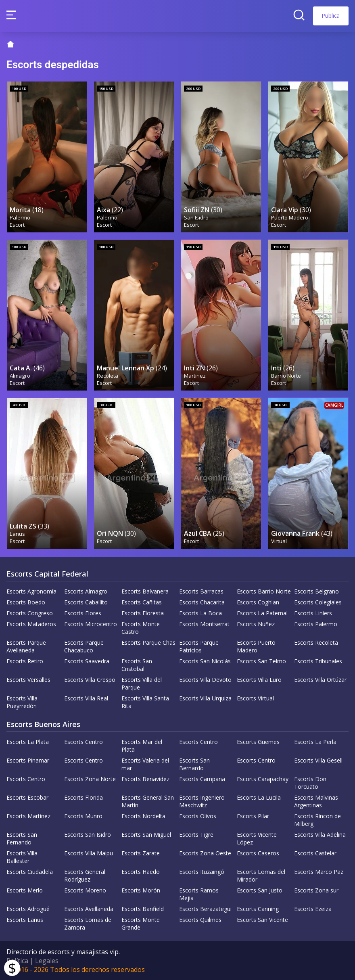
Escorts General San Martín (148, 801)
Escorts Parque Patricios (199, 646)
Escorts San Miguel (146, 835)
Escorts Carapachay (263, 779)
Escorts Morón (141, 890)
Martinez (195, 376)
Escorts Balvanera (145, 591)
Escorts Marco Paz (319, 872)
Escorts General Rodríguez (85, 876)
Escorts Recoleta (316, 643)
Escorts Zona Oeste (205, 853)
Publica (331, 16)
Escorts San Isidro (88, 835)
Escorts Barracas (201, 591)
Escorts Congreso (30, 613)
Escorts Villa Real (86, 698)
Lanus (17, 534)
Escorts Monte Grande (141, 924)
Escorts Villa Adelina (320, 835)
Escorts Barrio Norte (264, 591)
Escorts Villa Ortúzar (320, 680)
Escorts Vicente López (257, 838)
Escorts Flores (83, 613)
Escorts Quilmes (200, 920)
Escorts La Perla (315, 742)
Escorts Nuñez (256, 624)
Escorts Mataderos (31, 624)
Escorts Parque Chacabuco (84, 646)
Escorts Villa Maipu (89, 853)
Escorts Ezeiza (313, 909)
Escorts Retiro (25, 661)
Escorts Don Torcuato (310, 783)
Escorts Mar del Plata (142, 746)
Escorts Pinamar (28, 760)
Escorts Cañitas (142, 602)
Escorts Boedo (26, 602)
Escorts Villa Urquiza (205, 698)
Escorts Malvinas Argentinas (316, 801)
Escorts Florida (84, 797)
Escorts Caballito (86, 602)
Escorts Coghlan (258, 602)
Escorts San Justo (260, 890)
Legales (47, 961)
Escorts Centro (84, 742)
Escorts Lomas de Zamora (88, 924)
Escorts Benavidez (145, 779)
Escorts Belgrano (316, 591)
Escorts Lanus (25, 920)
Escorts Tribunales (318, 661)
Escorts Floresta (143, 613)
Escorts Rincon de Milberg (317, 820)
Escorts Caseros (258, 853)
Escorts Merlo (25, 890)
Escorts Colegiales (318, 602)
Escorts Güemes (258, 742)
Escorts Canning (258, 909)
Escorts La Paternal (262, 613)
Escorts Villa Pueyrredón (22, 702)
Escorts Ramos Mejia (199, 894)
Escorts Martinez (28, 816)
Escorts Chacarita (202, 602)
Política (17, 961)
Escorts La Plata (28, 742)
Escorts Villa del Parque (142, 683)
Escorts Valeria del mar (145, 764)
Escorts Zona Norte (90, 779)
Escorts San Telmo (261, 661)
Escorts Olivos (198, 816)
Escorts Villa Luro (259, 680)
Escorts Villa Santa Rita (145, 702)
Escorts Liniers (313, 613)
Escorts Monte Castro (141, 628)
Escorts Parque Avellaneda (26, 646)
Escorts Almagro (86, 591)
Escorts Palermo (316, 624)
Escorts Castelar (315, 853)
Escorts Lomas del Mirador (261, 876)
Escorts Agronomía (31, 591)
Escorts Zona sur (316, 890)
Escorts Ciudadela (30, 872)
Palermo (20, 217)
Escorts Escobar (27, 797)
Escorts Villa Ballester (22, 857)
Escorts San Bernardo (194, 764)
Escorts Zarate (141, 853)
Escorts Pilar (253, 816)
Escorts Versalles (28, 680)
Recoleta (108, 376)
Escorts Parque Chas (148, 643)
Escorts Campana (202, 779)
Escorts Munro (83, 816)
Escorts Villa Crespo (90, 680)
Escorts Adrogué (28, 909)
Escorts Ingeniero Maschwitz (202, 801)
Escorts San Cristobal (137, 665)
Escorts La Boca (200, 613)
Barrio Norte (286, 376)
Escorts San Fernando (22, 838)
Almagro (20, 376)
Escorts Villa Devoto (205, 680)
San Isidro (196, 217)
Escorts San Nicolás (205, 661)
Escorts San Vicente (262, 920)
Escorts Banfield (143, 909)
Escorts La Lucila (259, 797)
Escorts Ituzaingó (202, 872)
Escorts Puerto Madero (256, 646)
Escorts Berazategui (205, 909)
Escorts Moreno (85, 890)
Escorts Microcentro (91, 624)
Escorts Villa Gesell (318, 760)
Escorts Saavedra (87, 661)
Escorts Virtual (255, 698)
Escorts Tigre (196, 835)
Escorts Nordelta (143, 816)
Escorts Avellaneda (89, 909)
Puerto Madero (290, 217)
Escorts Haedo (141, 872)
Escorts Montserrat (204, 624)
